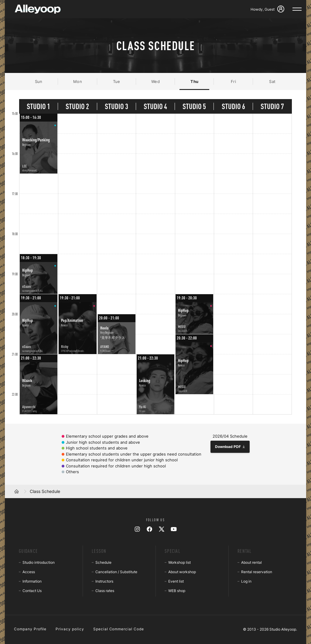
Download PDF (230, 447)
